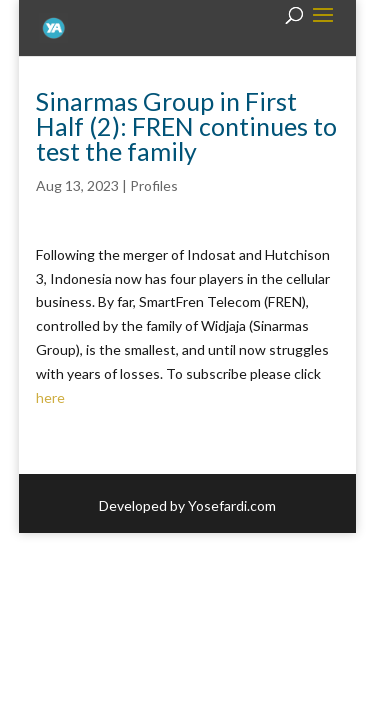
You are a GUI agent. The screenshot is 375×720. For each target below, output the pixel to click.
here (50, 397)
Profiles (154, 185)
